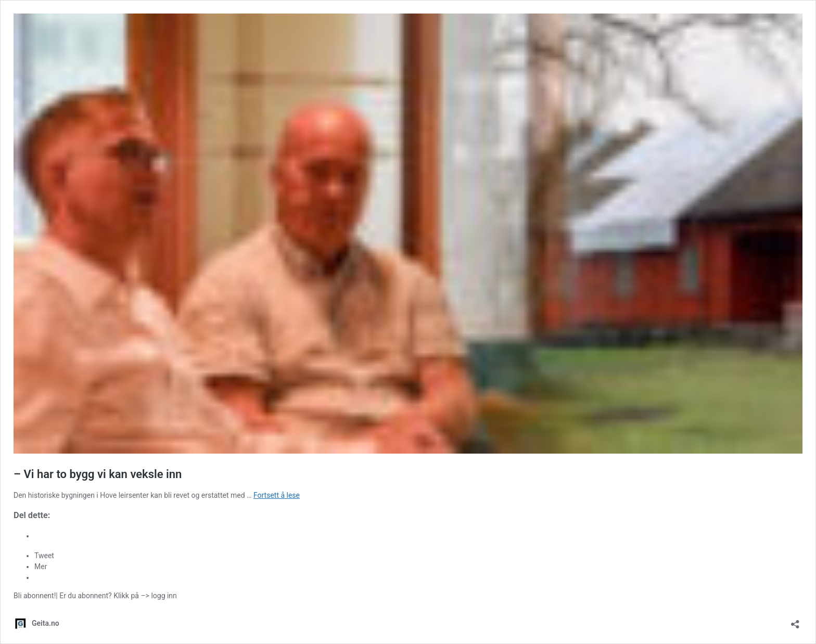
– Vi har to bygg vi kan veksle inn (98, 474)
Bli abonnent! (35, 596)
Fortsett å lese (277, 495)
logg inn (164, 596)
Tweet (44, 556)
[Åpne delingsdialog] (795, 621)
